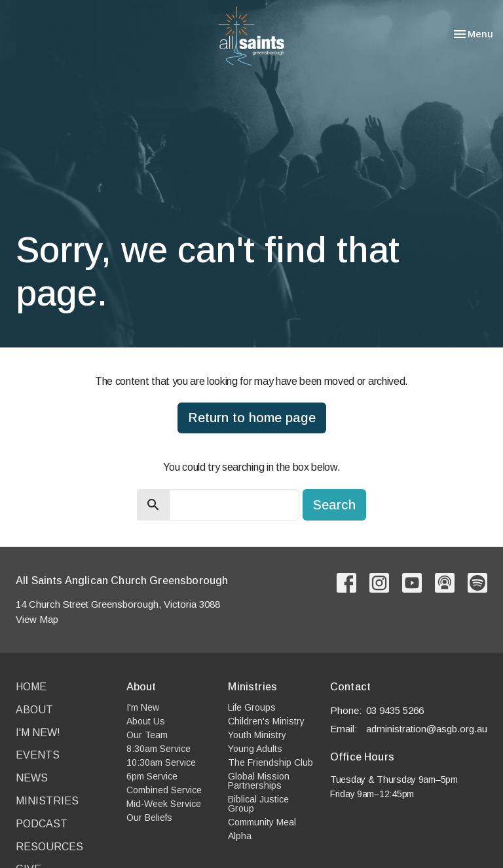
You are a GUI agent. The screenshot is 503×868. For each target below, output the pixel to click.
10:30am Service (161, 762)
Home (31, 687)
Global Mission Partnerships (259, 781)
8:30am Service (158, 749)
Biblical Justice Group (258, 804)
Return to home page (252, 418)
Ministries (47, 801)
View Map (37, 619)
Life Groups (252, 707)
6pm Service (152, 776)
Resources (49, 847)
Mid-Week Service (164, 804)
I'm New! (38, 733)
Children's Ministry (266, 721)
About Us (146, 721)
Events (38, 755)
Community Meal (262, 822)
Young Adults (255, 749)
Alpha (240, 836)
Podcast (42, 824)
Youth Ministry (257, 735)
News (32, 778)
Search (334, 505)
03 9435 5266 (395, 710)
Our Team (147, 735)
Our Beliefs (149, 818)
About (34, 710)
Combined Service (164, 790)
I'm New (143, 707)
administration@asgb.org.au (427, 729)
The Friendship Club (270, 762)
